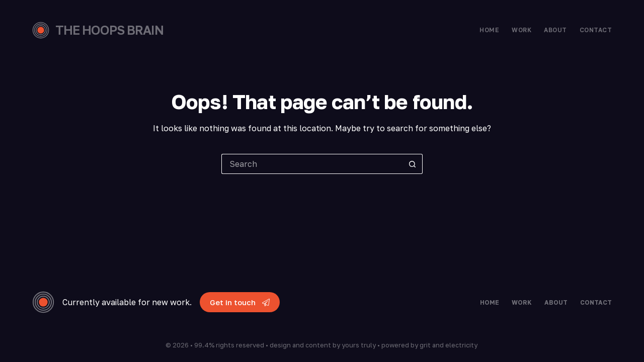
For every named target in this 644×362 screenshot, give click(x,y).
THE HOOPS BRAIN (109, 30)
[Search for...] (312, 164)
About (555, 30)
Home (489, 30)
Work (521, 30)
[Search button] (413, 164)
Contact (596, 30)
